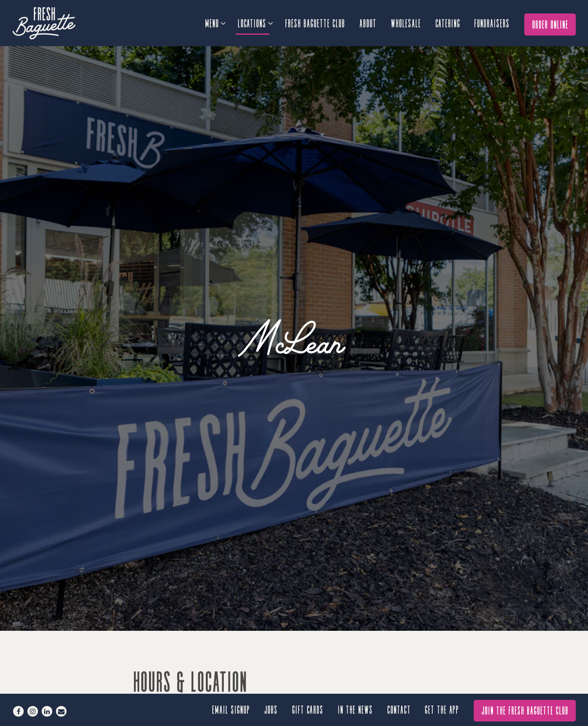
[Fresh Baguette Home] (57, 23)
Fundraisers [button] (492, 23)
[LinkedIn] (47, 711)
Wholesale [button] (406, 23)
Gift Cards (308, 709)
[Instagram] (33, 711)
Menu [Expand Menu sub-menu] (215, 22)
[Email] (61, 711)
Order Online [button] (551, 24)
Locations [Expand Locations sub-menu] (255, 22)
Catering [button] (448, 23)
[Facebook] (18, 711)
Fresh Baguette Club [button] (315, 23)
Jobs (271, 709)
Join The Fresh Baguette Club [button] (525, 710)
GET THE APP (442, 709)
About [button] (368, 23)
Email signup (231, 709)
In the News (356, 709)
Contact (399, 709)
